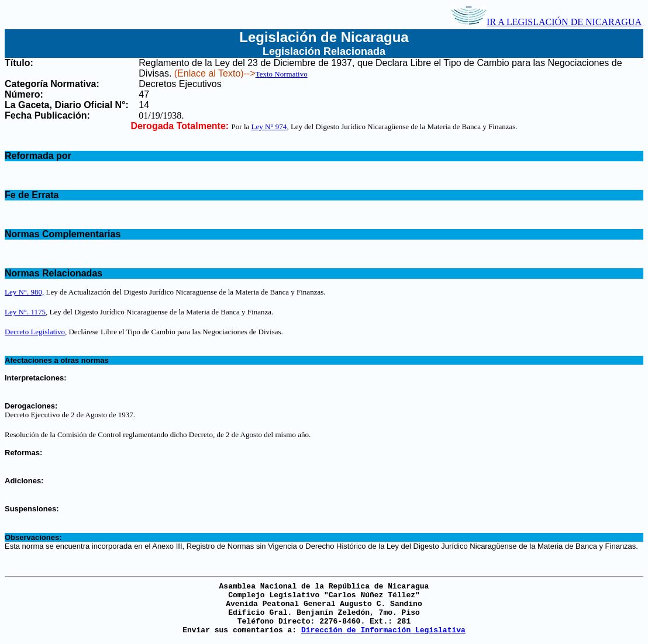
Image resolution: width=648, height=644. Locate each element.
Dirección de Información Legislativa (383, 630)
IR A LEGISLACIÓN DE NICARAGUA (546, 22)
